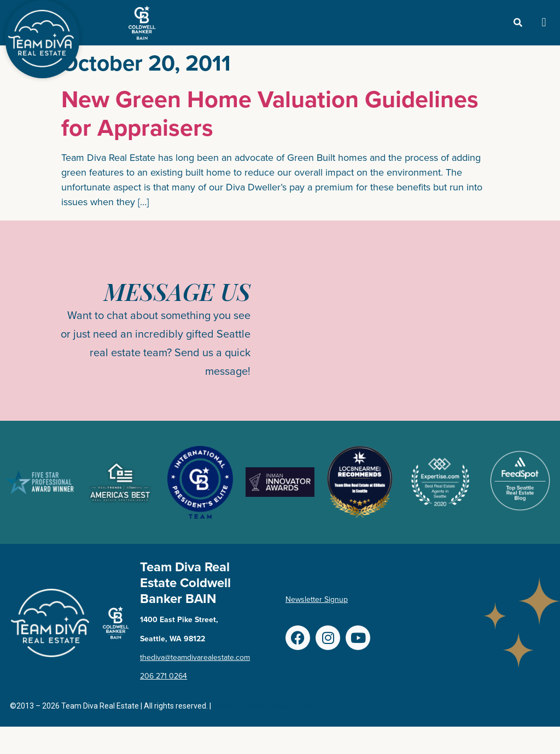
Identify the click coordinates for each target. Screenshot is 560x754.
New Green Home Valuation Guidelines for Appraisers (270, 113)
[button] (544, 23)
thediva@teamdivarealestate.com (195, 657)
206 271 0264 (164, 676)
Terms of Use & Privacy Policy (264, 706)
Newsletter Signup (317, 599)
